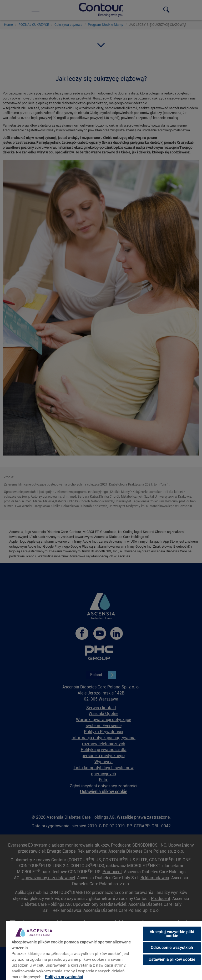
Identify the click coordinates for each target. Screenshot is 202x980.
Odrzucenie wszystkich (172, 948)
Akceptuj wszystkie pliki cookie (172, 934)
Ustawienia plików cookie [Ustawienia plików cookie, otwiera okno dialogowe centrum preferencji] (172, 959)
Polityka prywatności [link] (64, 977)
